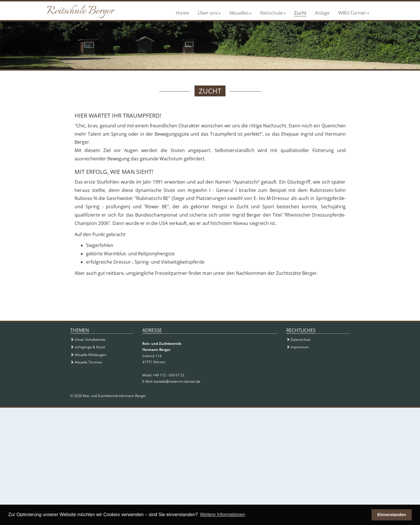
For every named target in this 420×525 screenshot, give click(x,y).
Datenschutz (299, 340)
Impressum (297, 347)
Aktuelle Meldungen (88, 355)
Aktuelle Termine (86, 362)
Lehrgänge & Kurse (88, 347)
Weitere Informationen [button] (222, 515)
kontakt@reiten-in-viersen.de (177, 381)
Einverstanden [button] (392, 515)
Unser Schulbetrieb (88, 340)
